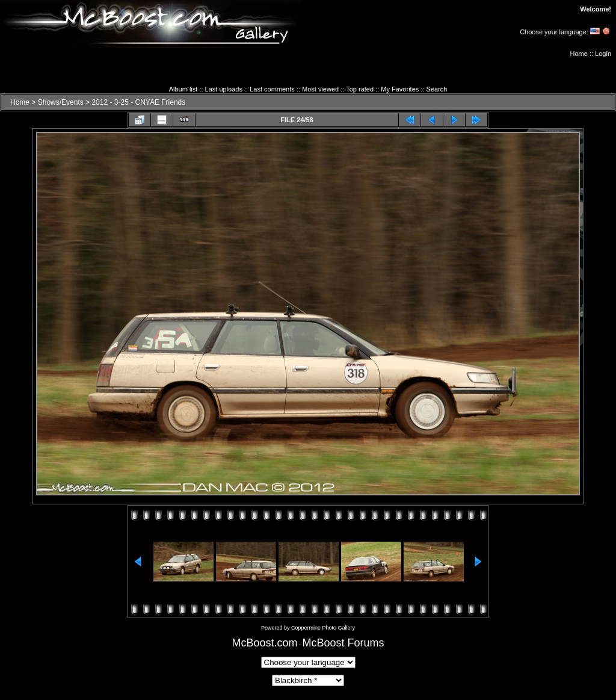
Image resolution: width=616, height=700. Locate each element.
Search (437, 89)
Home (579, 54)
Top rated (360, 89)
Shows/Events (61, 102)
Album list (183, 89)
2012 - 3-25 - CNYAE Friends (138, 102)
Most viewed (320, 89)
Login (603, 54)
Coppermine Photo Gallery (323, 628)
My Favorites (400, 89)
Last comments (272, 89)
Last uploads (224, 89)
